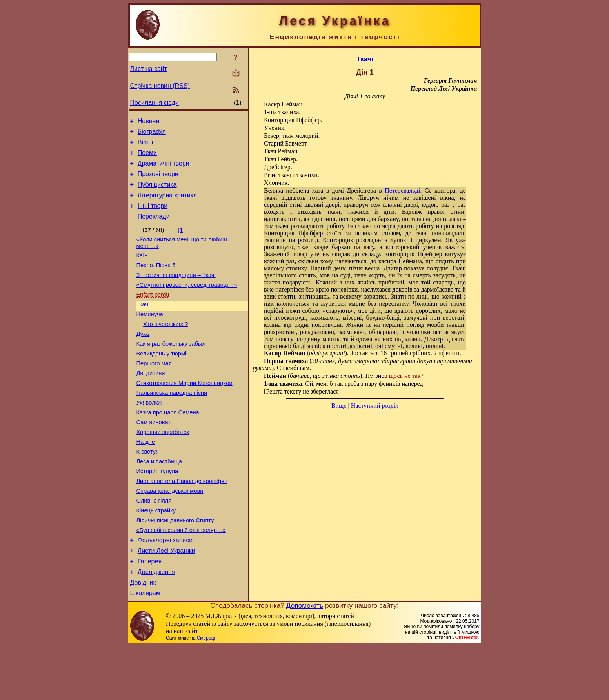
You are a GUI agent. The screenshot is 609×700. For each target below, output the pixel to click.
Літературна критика (167, 205)
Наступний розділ (375, 406)
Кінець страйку (156, 555)
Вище (339, 406)
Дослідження (156, 624)
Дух (143, 357)
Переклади (154, 228)
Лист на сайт (149, 69)
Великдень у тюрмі (162, 379)
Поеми (147, 158)
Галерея (150, 612)
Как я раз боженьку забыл (171, 368)
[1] (181, 242)
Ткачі (143, 324)
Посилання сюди (155, 103)
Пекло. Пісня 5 (156, 281)
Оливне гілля (154, 544)
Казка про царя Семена (168, 445)
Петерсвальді (402, 190)
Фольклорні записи (165, 588)
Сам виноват (154, 456)
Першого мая (154, 390)
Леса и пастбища (159, 500)
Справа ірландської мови (170, 533)
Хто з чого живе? (165, 346)
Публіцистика (157, 193)
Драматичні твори (164, 169)
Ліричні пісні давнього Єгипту (175, 566)
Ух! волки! (150, 434)
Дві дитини (151, 401)
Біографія (152, 134)
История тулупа (157, 511)
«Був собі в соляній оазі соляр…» (181, 577)
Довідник (143, 635)
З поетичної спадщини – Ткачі (176, 292)
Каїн (142, 270)
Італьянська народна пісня (172, 423)
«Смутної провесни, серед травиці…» (187, 303)
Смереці (206, 692)
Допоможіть (305, 660)
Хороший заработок (163, 467)
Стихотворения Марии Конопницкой (185, 412)
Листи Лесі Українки (166, 600)
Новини (149, 122)
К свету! (147, 489)
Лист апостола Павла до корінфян (182, 522)
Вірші (145, 146)
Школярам (145, 647)
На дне (146, 478)
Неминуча (150, 335)
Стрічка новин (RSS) (160, 86)
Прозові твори (158, 181)
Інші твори (153, 216)
